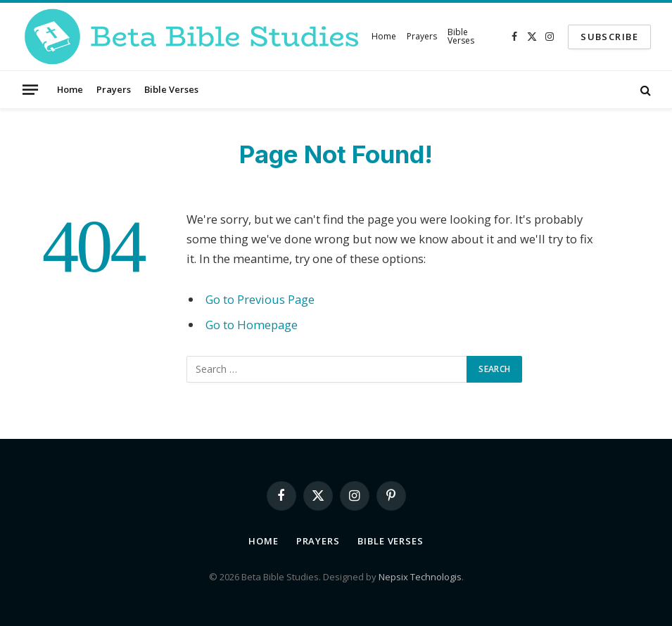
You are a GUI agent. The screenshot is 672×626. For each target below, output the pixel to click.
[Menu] (30, 89)
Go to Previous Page (260, 299)
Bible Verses (461, 36)
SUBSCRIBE (609, 37)
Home (384, 36)
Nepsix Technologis (420, 577)
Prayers (421, 36)
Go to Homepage (252, 325)
